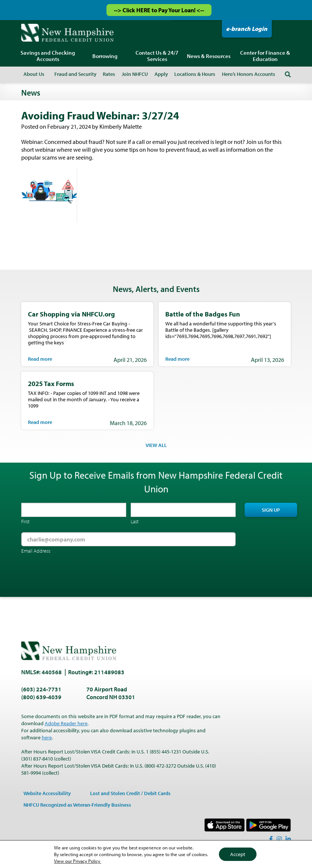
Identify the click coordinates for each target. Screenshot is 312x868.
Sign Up (271, 510)
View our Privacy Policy (78, 861)
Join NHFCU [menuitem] (135, 74)
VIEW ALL (156, 445)
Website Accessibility (47, 793)
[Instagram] (279, 839)
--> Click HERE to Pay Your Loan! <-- (159, 10)
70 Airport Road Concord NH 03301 (111, 693)
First (25, 521)
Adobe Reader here (66, 723)
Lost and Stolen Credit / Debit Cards (130, 793)
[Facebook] (271, 839)
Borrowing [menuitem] (105, 56)
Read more (40, 359)
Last (135, 521)
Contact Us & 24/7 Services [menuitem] (157, 56)
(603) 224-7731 (41, 689)
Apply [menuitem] (161, 74)
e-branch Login (247, 29)
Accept (238, 854)
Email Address (36, 551)
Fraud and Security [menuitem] (75, 74)
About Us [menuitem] (34, 74)
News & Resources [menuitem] (209, 56)
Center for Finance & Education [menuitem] (265, 56)
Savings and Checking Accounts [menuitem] (48, 56)
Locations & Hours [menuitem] (195, 74)
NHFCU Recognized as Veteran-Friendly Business (77, 805)
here (47, 737)
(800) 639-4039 (41, 697)
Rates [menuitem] (109, 74)
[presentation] (78, 576)
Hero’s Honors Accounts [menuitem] (249, 74)
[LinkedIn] (288, 839)
